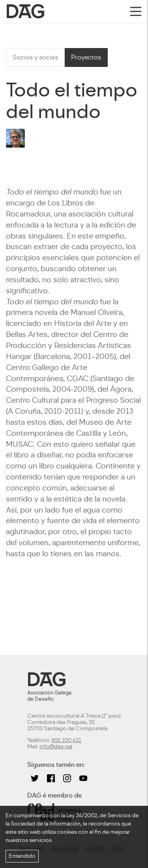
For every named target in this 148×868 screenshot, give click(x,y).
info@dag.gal (56, 747)
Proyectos (86, 57)
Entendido (22, 856)
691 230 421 (67, 740)
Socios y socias (35, 57)
